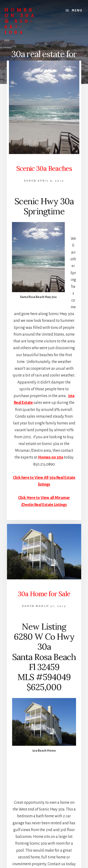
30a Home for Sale (44, 594)
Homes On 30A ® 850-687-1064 (21, 21)
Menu (77, 11)
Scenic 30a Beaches (44, 169)
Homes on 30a (51, 457)
